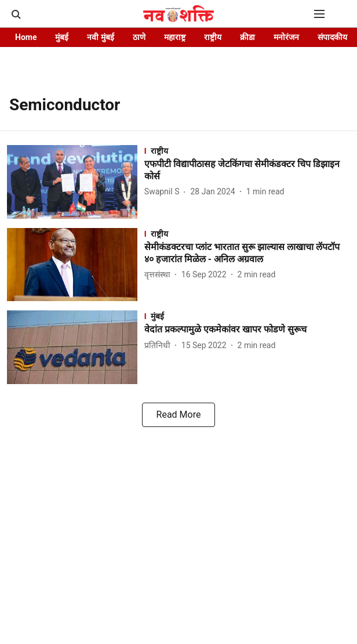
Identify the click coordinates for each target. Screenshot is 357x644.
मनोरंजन (286, 37)
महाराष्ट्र (175, 37)
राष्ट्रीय (213, 37)
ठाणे (139, 37)
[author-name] (164, 192)
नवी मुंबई (100, 37)
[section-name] (247, 151)
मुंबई (62, 37)
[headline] (247, 171)
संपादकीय (332, 37)
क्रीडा (247, 37)
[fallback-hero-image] (76, 182)
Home (26, 37)
